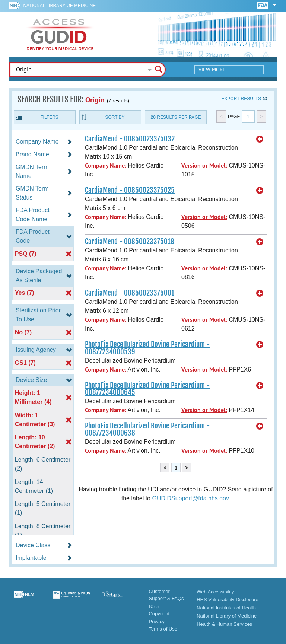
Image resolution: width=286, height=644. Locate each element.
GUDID (60, 34)
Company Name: (106, 165)
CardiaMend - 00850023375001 (130, 293)
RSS (154, 606)
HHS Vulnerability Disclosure (228, 600)
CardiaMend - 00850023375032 (130, 139)
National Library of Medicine (59, 6)
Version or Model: (204, 165)
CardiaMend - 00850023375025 (130, 190)
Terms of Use (163, 629)
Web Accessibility (215, 592)
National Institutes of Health (226, 608)
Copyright (159, 614)
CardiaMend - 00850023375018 (130, 242)
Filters (49, 117)
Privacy (157, 621)
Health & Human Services (224, 624)
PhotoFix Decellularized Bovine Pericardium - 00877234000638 (147, 429)
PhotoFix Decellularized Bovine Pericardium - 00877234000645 (147, 389)
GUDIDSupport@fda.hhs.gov (190, 498)
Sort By (115, 117)
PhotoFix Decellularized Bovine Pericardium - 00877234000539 (147, 348)
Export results (241, 99)
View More (212, 70)
